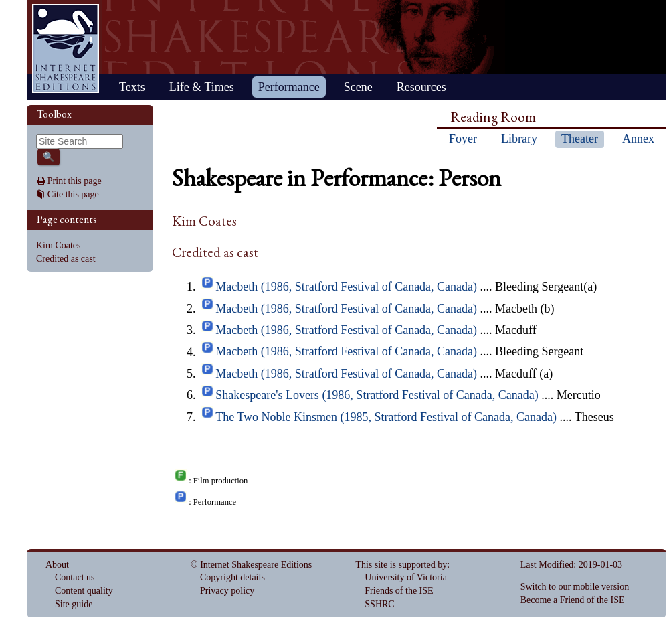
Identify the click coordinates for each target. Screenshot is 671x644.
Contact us (75, 577)
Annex (638, 139)
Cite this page (73, 194)
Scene (358, 87)
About (57, 565)
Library (519, 139)
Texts (132, 87)
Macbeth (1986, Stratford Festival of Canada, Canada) (346, 287)
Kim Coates (59, 245)
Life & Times (202, 87)
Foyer (463, 139)
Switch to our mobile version (575, 587)
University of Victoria (406, 577)
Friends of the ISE (399, 591)
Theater (580, 139)
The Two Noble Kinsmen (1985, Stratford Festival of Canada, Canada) (386, 417)
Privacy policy (227, 591)
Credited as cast (66, 259)
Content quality (84, 591)
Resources (421, 87)
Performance (289, 87)
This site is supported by (401, 565)
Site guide (74, 604)
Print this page (75, 181)
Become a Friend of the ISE (573, 600)
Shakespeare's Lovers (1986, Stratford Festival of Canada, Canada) (377, 395)
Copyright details (232, 577)
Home (66, 49)
